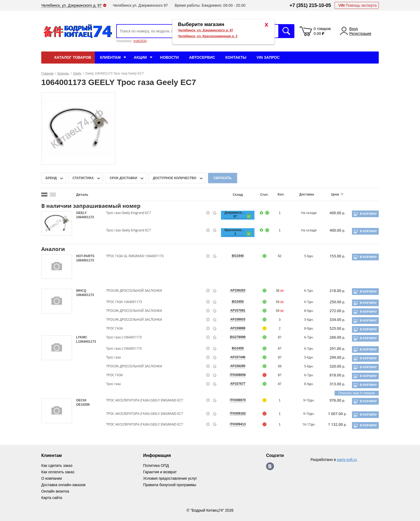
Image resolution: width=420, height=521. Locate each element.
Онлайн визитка (55, 491)
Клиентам (110, 57)
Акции (140, 57)
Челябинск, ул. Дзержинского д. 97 (206, 30)
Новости (169, 57)
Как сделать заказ (57, 465)
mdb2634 (140, 41)
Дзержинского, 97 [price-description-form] (232, 215)
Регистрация (360, 34)
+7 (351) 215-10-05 (310, 5)
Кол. (278, 194)
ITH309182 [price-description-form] (235, 413)
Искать (286, 31)
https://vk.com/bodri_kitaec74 (270, 466)
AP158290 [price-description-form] (235, 366)
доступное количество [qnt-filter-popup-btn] (175, 178)
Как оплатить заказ (58, 472)
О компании (52, 478)
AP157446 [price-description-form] (235, 357)
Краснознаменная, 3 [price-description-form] (232, 232)
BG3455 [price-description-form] (235, 302)
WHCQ (81, 291)
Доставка (303, 194)
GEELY (81, 213)
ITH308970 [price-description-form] (235, 400)
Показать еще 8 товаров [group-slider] (357, 393)
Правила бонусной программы (170, 485)
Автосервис (202, 57)
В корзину (368, 214)
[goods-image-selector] (57, 223)
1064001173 (85, 217)
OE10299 (83, 405)
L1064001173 (86, 342)
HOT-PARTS (85, 256)
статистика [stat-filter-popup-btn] (83, 178)
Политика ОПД (156, 465)
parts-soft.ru (347, 460)
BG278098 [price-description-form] (235, 337)
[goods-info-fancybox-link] (206, 213)
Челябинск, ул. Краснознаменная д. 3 (208, 36)
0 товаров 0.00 (322, 31)
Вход (354, 29)
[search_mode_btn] (44, 195)
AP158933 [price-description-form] (235, 319)
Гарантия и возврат (160, 472)
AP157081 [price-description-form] (235, 311)
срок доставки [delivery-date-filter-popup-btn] (123, 178)
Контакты (236, 57)
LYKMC (82, 337)
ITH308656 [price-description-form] (235, 375)
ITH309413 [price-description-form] (235, 424)
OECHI (81, 400)
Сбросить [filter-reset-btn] (223, 178)
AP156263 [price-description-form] (235, 290)
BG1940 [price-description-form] (235, 256)
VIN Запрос (268, 57)
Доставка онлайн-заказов (63, 485)
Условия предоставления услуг (170, 478)
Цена (331, 194)
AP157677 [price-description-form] (235, 384)
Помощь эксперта (357, 5)
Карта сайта (52, 498)
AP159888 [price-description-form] (235, 328)
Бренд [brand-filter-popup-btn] (51, 178)
